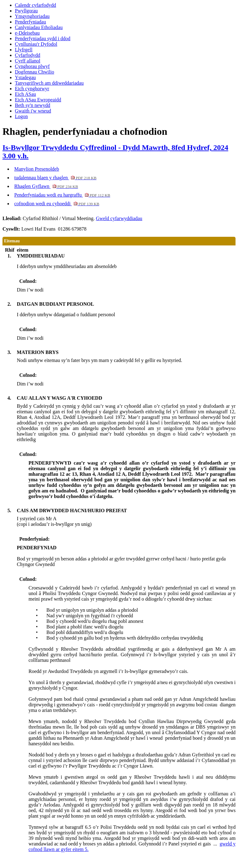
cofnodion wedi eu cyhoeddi (57, 204)
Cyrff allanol (28, 61)
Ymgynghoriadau (32, 16)
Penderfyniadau (30, 22)
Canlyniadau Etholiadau (39, 27)
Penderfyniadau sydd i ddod (43, 38)
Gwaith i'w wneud (33, 111)
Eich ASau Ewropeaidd (38, 100)
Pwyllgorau (26, 11)
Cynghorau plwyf (32, 66)
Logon (21, 116)
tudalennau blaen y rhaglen (55, 178)
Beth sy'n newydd (33, 105)
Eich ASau (25, 94)
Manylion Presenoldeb (37, 169)
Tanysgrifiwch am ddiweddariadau (49, 83)
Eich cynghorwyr (32, 89)
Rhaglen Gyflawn (46, 186)
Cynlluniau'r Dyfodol (36, 44)
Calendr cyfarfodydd (35, 5)
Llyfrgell (24, 50)
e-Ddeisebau (27, 33)
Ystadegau (25, 77)
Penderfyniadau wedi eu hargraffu (62, 195)
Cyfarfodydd (28, 55)
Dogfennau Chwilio (35, 72)
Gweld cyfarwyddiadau (119, 218)
